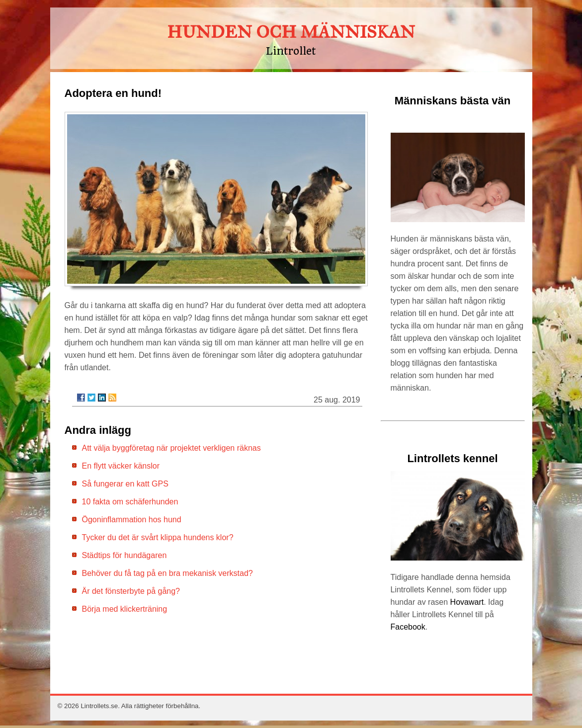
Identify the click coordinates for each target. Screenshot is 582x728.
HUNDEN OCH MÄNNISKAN (291, 32)
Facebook (408, 627)
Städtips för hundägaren (125, 555)
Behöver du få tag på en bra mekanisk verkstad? (167, 573)
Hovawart (467, 602)
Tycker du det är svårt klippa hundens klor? (158, 537)
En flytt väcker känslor (121, 466)
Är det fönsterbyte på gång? (131, 591)
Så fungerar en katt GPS (125, 484)
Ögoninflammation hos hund (132, 520)
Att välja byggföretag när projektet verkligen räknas (171, 448)
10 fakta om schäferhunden (130, 502)
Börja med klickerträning (125, 609)
